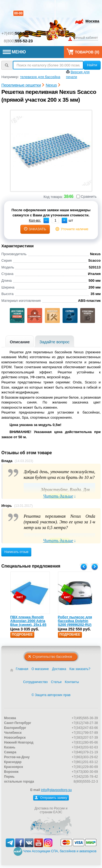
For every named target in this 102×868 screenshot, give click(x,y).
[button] (64, 220)
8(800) (18, 41)
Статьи (56, 682)
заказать (35, 229)
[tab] (20, 341)
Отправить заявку (51, 798)
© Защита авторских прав (51, 695)
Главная (22, 669)
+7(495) (17, 33)
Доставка (59, 669)
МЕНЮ (14, 52)
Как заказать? (80, 669)
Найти (92, 65)
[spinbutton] (55, 220)
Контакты (72, 682)
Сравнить (86, 196)
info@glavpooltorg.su (56, 790)
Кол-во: (35, 220)
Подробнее (22, 635)
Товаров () (83, 52)
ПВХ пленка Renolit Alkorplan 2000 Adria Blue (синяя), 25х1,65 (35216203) (28, 623)
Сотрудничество (35, 682)
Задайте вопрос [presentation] (55, 342)
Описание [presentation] (20, 342)
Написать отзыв (16, 552)
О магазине (40, 669)
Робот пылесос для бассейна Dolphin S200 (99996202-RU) (75, 621)
